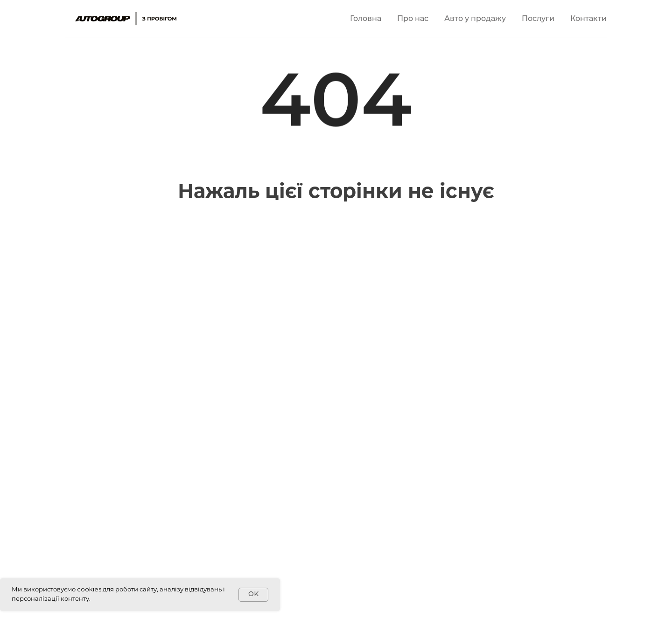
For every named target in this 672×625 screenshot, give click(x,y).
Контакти (588, 19)
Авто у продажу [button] (475, 19)
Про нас (413, 19)
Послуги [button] (538, 19)
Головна (366, 19)
